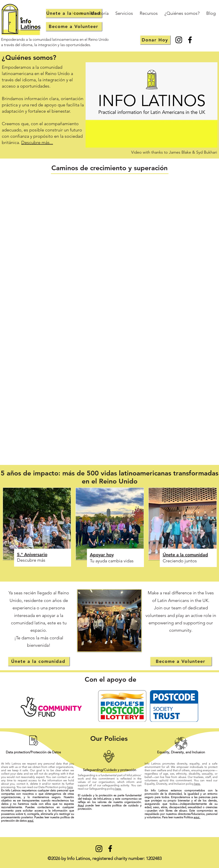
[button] (124, 13)
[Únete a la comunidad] (39, 661)
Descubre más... (37, 142)
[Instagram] (179, 40)
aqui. (197, 817)
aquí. (31, 821)
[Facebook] (190, 40)
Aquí (81, 805)
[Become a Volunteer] (74, 26)
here (70, 787)
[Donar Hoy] (155, 40)
